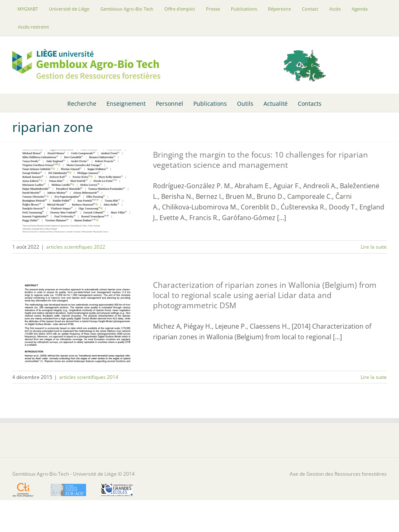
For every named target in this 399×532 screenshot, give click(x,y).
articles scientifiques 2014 (89, 377)
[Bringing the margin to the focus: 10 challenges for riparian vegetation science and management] (78, 191)
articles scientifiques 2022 (76, 247)
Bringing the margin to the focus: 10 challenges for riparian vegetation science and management (260, 160)
